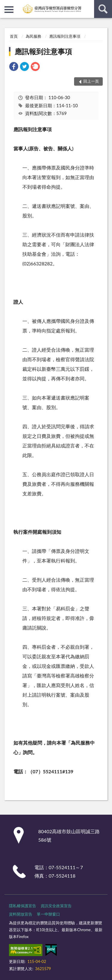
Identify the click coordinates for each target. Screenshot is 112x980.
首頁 (14, 36)
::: (5, 4)
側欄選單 (9, 10)
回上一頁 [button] (91, 81)
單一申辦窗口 (48, 914)
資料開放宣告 (21, 914)
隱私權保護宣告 (23, 906)
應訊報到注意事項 (65, 36)
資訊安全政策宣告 (56, 906)
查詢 (103, 9)
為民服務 (33, 36)
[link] (14, 67)
